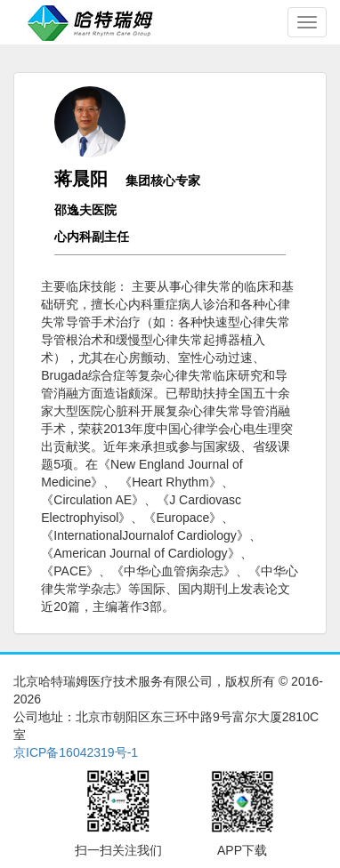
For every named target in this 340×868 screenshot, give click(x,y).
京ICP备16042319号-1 (76, 752)
